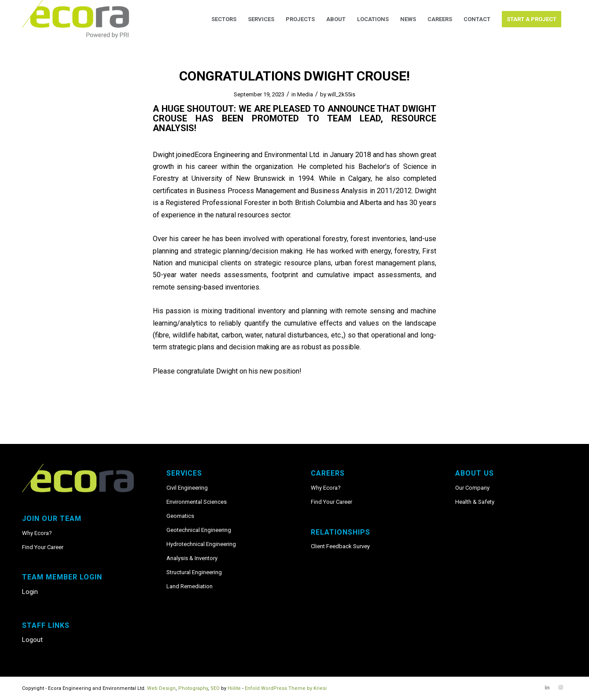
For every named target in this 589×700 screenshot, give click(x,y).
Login (30, 592)
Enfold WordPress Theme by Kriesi (286, 688)
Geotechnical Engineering (199, 530)
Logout (32, 640)
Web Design (161, 688)
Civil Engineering (187, 488)
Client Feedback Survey (340, 546)
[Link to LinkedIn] (547, 688)
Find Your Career (43, 547)
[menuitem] (224, 19)
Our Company (472, 488)
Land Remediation (190, 586)
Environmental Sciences (197, 502)
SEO (215, 688)
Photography (193, 688)
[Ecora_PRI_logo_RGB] (75, 19)
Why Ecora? (37, 533)
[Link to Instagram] (560, 688)
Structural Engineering (194, 572)
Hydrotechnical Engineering (201, 544)
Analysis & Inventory (192, 558)
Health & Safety (475, 502)
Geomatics (180, 516)
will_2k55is (341, 94)
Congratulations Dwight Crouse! (294, 76)
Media (305, 94)
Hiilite (234, 688)
